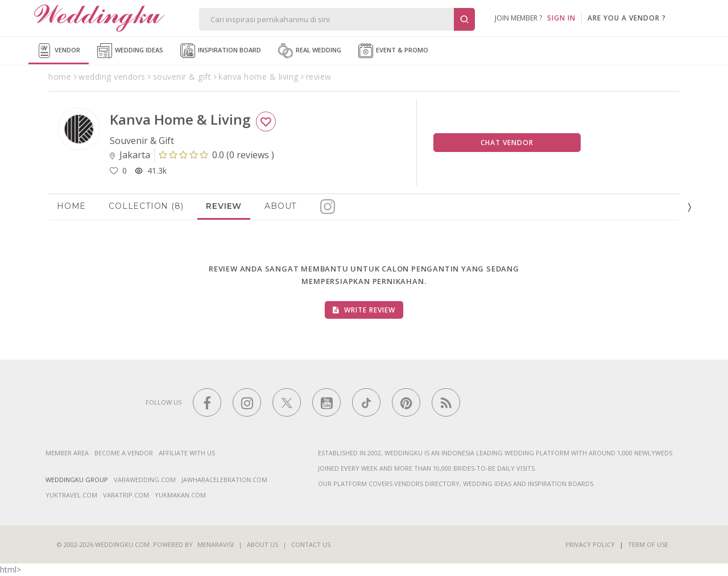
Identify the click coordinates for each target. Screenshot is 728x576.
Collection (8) (146, 206)
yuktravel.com (71, 495)
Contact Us (311, 544)
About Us (262, 544)
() (216, 155)
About (280, 206)
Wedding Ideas (130, 51)
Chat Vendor (507, 143)
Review (224, 206)
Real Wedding (310, 51)
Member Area (67, 453)
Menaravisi (216, 544)
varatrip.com (126, 495)
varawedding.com (145, 480)
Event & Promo (393, 51)
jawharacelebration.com (224, 480)
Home (71, 206)
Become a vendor (124, 453)
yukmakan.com (180, 495)
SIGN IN (561, 18)
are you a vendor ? (627, 18)
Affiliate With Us (187, 453)
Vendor (59, 51)
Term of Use (648, 544)
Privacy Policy (590, 544)
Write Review (364, 310)
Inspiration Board (221, 51)
